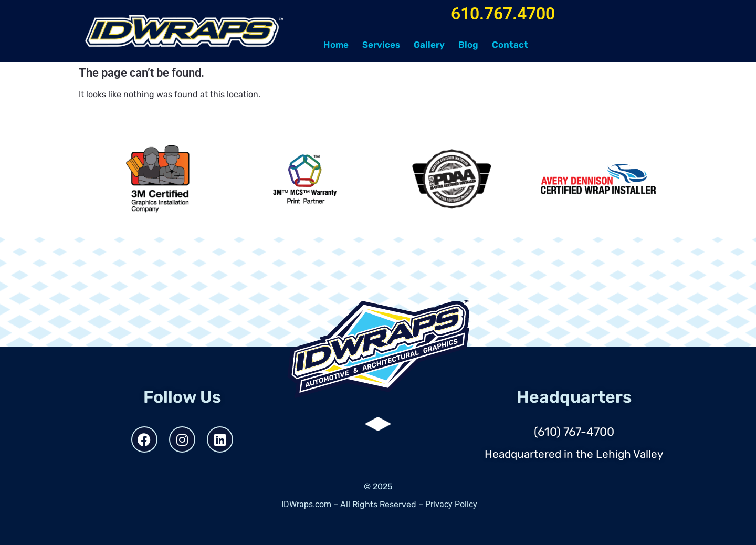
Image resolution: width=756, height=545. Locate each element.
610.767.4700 (503, 14)
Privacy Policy (451, 504)
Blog (468, 45)
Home (336, 45)
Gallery (429, 45)
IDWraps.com (306, 504)
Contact (510, 45)
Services (381, 45)
